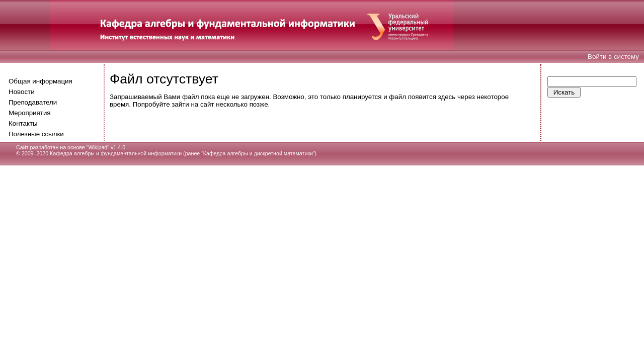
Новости (22, 92)
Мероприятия (30, 113)
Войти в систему (613, 57)
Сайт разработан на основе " (52, 147)
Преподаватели (33, 102)
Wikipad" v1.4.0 (107, 147)
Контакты (23, 123)
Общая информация (41, 81)
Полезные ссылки (36, 134)
